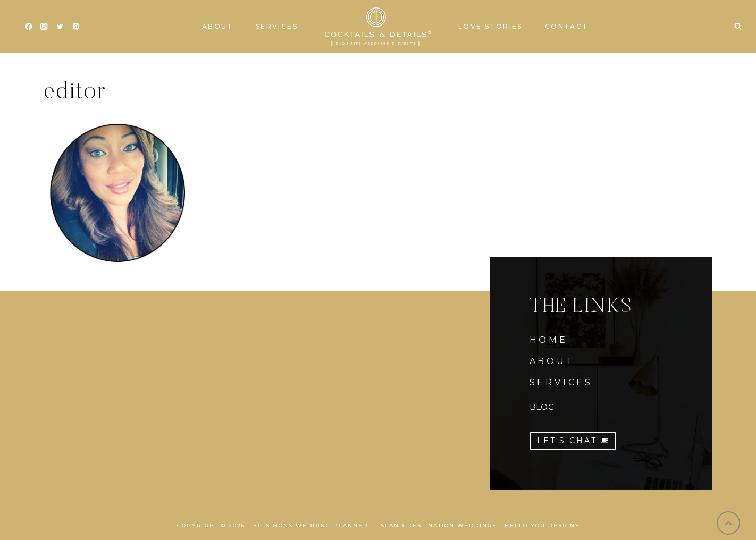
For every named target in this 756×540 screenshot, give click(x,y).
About (218, 26)
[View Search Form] (738, 27)
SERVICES (561, 382)
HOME (549, 340)
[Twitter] (60, 27)
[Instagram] (44, 27)
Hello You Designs (542, 525)
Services (277, 26)
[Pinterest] (76, 27)
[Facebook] (28, 27)
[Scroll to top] (729, 523)
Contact (567, 26)
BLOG (542, 407)
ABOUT (552, 361)
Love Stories (490, 26)
